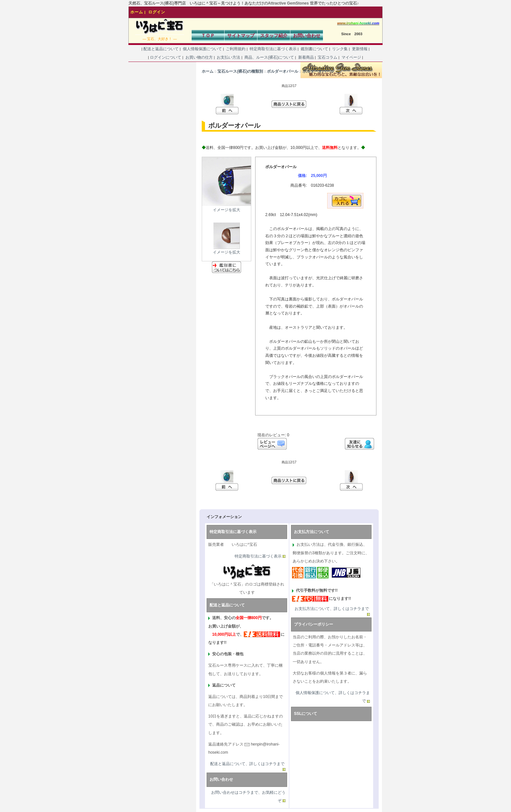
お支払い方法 (229, 57)
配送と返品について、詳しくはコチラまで (247, 764)
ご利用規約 (236, 49)
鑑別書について (314, 49)
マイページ (351, 57)
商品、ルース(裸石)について (269, 57)
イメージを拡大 (226, 250)
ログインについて (166, 57)
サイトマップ (241, 36)
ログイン (157, 12)
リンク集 (340, 49)
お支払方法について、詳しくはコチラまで (332, 609)
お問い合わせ (307, 36)
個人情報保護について (202, 49)
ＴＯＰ (208, 36)
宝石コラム (328, 57)
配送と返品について (161, 49)
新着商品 (306, 57)
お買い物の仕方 (199, 57)
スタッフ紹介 (274, 36)
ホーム (137, 12)
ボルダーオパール (283, 71)
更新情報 (360, 49)
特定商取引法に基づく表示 (273, 49)
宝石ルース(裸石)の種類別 (240, 71)
